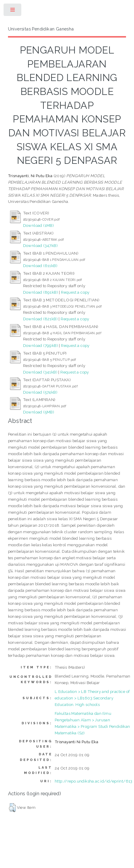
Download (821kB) (40, 319)
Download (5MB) (39, 412)
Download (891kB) (41, 292)
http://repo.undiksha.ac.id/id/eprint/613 (94, 781)
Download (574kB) (40, 392)
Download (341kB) (40, 372)
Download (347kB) (40, 245)
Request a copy (75, 292)
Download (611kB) (40, 266)
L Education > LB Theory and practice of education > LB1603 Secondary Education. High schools (92, 698)
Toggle (13, 11)
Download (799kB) (41, 345)
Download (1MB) (39, 225)
